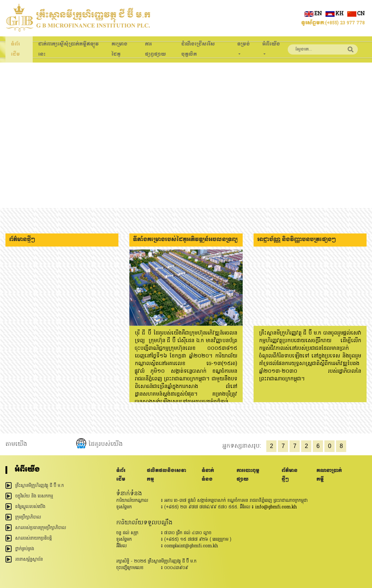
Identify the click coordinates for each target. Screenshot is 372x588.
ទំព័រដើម (15, 49)
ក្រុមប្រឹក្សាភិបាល (28, 517)
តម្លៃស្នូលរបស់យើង (30, 507)
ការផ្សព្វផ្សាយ (155, 49)
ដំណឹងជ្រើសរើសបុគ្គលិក (198, 49)
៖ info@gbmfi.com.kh (274, 507)
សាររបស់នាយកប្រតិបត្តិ (34, 539)
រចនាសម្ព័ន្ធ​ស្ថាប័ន (29, 560)
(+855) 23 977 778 (345, 23)
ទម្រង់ (244, 44)
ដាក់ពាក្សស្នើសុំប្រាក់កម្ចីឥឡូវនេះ (68, 49)
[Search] (316, 49)
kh (335, 14)
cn (356, 14)
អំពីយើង (271, 44)
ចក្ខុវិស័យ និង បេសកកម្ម (34, 496)
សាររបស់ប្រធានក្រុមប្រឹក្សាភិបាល (41, 528)
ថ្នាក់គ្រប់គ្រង (25, 549)
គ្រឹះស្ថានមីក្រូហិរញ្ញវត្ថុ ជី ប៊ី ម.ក (40, 486)
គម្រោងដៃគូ (120, 49)
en (313, 14)
